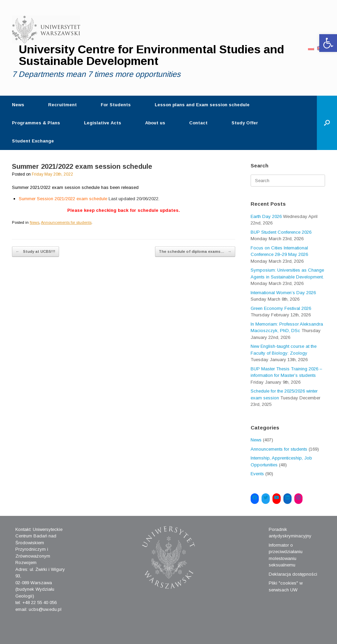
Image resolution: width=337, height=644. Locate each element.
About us (155, 123)
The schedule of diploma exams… (195, 252)
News (18, 105)
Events (257, 474)
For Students (116, 105)
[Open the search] (327, 123)
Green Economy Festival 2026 (281, 308)
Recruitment (62, 105)
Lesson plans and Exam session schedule (202, 105)
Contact (198, 123)
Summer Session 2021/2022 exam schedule (89, 199)
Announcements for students (66, 222)
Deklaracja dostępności (293, 574)
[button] (328, 43)
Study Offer (245, 123)
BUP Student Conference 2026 (281, 232)
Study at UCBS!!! (36, 252)
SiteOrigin (163, 631)
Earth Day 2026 (266, 216)
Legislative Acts (103, 123)
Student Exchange (33, 141)
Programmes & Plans (36, 123)
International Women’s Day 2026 (283, 293)
